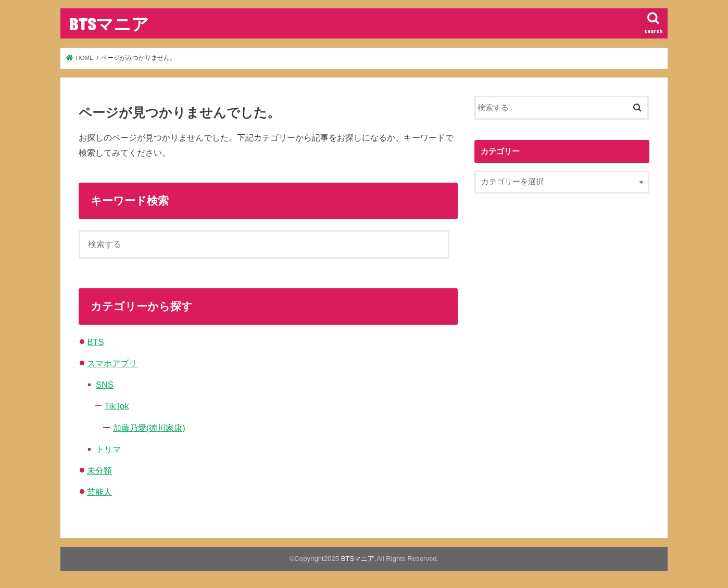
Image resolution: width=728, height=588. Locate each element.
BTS (95, 342)
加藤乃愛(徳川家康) (149, 428)
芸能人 (99, 492)
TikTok (116, 406)
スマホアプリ (112, 363)
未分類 (99, 470)
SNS (105, 385)
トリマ (108, 449)
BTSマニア (109, 24)
